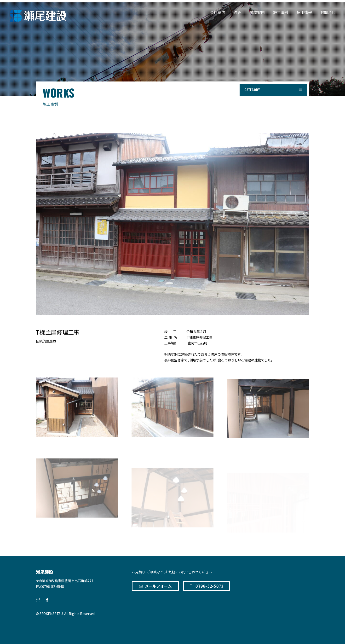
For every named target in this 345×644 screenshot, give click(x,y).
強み (237, 12)
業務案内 (257, 12)
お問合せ (328, 12)
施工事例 (281, 12)
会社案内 (217, 12)
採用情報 (304, 12)
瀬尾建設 (44, 572)
